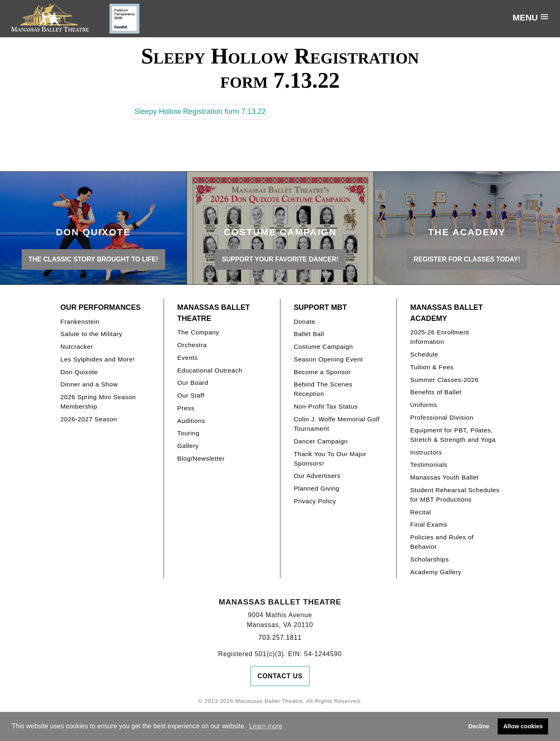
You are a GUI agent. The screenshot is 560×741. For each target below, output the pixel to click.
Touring (188, 433)
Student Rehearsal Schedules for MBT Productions (455, 495)
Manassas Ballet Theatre (213, 313)
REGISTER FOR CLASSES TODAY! (467, 259)
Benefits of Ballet (436, 392)
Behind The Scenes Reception (323, 389)
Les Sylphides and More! (98, 359)
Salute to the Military (91, 334)
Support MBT (320, 307)
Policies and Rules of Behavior (442, 542)
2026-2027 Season (89, 419)
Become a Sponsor (322, 372)
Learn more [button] (266, 726)
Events (187, 358)
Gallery (188, 446)
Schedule (424, 354)
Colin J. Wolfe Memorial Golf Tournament (337, 424)
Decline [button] (479, 726)
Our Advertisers (317, 476)
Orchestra (192, 345)
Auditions (191, 421)
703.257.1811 (280, 638)
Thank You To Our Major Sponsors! (330, 459)
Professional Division (442, 417)
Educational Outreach (210, 370)
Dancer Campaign (321, 441)
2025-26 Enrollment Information (439, 337)
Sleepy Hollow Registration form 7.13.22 (200, 111)
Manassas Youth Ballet (444, 477)
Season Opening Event (328, 359)
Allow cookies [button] (523, 726)
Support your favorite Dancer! (280, 259)
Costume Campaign (323, 347)
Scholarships (429, 559)
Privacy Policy (315, 501)
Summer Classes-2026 (444, 380)
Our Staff (191, 395)
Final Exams (429, 524)
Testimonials (429, 465)
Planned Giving (316, 488)
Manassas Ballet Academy (446, 313)
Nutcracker (77, 347)
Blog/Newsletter (201, 458)
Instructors (426, 452)
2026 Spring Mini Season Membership (98, 402)
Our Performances (100, 307)
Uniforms (423, 405)
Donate (304, 322)
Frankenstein (80, 322)
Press (186, 408)
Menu (525, 17)
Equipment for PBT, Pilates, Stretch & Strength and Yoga (453, 435)
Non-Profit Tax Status (326, 406)
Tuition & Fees (432, 367)
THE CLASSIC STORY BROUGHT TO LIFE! (93, 259)
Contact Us (280, 676)
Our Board (193, 383)
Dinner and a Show (89, 384)
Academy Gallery (436, 572)
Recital (420, 512)
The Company (198, 332)
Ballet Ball (309, 334)
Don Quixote (79, 372)
